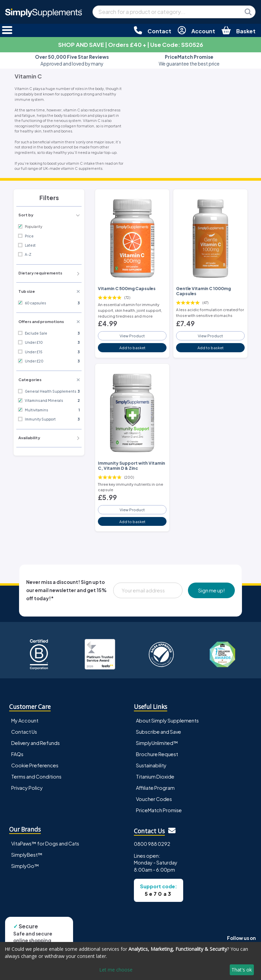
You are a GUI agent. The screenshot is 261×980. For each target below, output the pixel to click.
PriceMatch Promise (159, 810)
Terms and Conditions (36, 777)
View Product (132, 336)
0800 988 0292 (152, 844)
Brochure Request (157, 754)
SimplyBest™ (27, 855)
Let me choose (116, 970)
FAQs (17, 754)
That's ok (242, 970)
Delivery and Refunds (36, 743)
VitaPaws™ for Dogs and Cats (45, 843)
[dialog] (130, 961)
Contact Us (24, 732)
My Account (25, 720)
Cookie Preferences (35, 765)
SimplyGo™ (25, 866)
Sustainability (151, 765)
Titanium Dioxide (155, 777)
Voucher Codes (154, 799)
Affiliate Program (155, 788)
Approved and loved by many (72, 60)
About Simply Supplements (167, 720)
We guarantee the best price (189, 60)
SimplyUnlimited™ (157, 743)
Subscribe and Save (159, 732)
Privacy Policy (27, 788)
